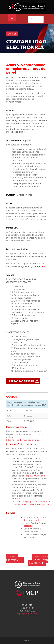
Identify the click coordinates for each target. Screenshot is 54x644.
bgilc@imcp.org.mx (27, 614)
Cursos (12, 34)
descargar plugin (32, 520)
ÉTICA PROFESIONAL (13, 559)
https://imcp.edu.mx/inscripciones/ (23, 440)
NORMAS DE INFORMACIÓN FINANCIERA (38, 560)
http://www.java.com (36, 476)
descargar (28, 526)
